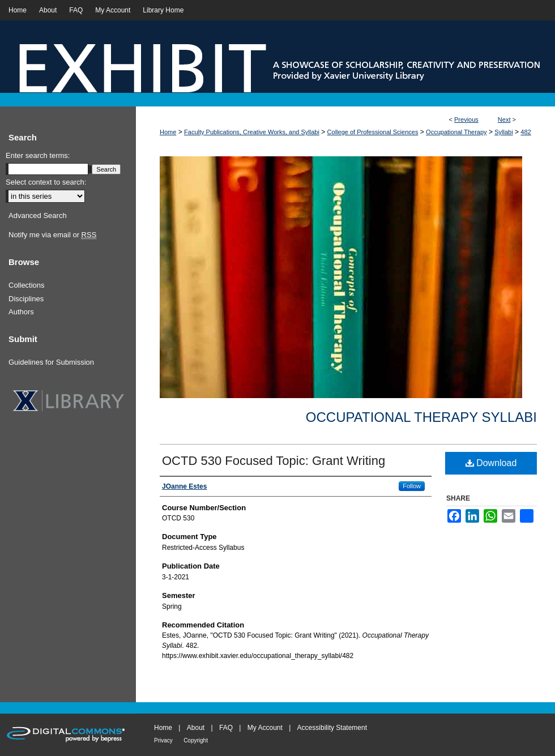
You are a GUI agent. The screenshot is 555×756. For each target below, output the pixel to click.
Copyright (196, 740)
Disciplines (26, 299)
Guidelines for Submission (51, 362)
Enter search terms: (38, 155)
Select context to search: (46, 182)
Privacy (163, 740)
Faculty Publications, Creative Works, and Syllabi (252, 132)
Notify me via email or (52, 235)
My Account (265, 728)
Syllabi (503, 132)
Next (504, 119)
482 (526, 132)
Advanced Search (38, 215)
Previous (466, 119)
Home (168, 132)
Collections (27, 285)
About (196, 728)
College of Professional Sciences (373, 132)
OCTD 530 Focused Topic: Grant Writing (274, 461)
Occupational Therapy (456, 132)
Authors (21, 312)
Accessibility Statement (332, 728)
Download (491, 463)
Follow (412, 486)
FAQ (226, 728)
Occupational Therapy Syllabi (421, 417)
